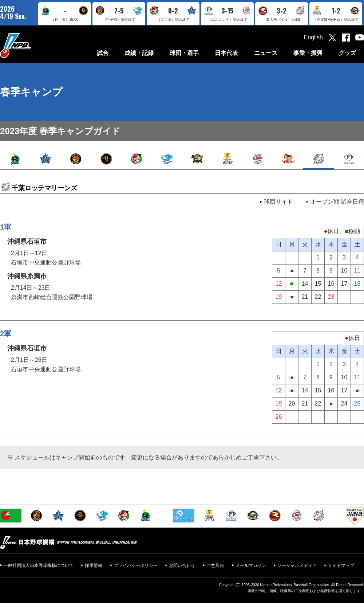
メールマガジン (251, 565)
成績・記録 (139, 53)
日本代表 (226, 53)
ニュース (266, 53)
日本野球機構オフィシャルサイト (34, 45)
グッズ (347, 53)
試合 (103, 53)
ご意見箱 (215, 565)
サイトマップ (341, 565)
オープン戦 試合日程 (337, 202)
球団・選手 (184, 53)
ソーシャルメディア (297, 565)
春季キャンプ (31, 92)
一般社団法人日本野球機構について (39, 565)
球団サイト (278, 202)
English (313, 37)
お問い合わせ (182, 565)
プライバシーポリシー (136, 565)
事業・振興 (308, 53)
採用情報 (94, 565)
